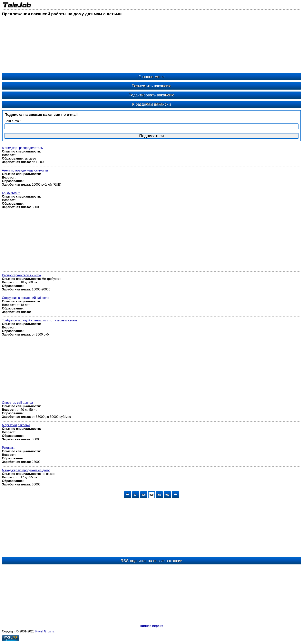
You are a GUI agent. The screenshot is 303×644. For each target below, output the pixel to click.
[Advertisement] (120, 46)
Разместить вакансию (151, 86)
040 (159, 495)
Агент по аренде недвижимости (25, 170)
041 (167, 495)
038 (144, 495)
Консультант (11, 193)
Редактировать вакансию (152, 95)
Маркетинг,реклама (16, 425)
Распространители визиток (21, 275)
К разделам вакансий (151, 104)
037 (136, 495)
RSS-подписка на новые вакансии (151, 561)
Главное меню (152, 77)
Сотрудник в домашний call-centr (26, 298)
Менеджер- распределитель (22, 148)
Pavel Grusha (45, 631)
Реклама (8, 448)
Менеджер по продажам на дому (26, 470)
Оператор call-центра (17, 403)
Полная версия (151, 626)
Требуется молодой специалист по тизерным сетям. (40, 320)
